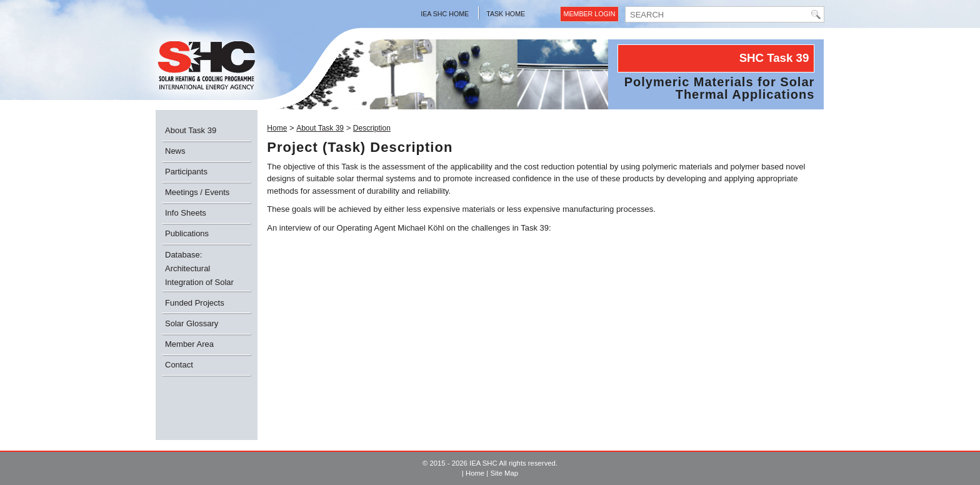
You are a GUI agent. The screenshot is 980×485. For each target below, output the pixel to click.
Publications (187, 233)
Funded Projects (195, 303)
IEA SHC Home (445, 14)
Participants (186, 172)
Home (277, 128)
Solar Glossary (192, 323)
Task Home (506, 14)
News (175, 151)
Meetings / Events (197, 192)
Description (372, 128)
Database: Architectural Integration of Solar (199, 268)
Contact (179, 365)
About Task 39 (191, 130)
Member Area (189, 344)
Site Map (504, 473)
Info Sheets (186, 213)
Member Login (590, 14)
